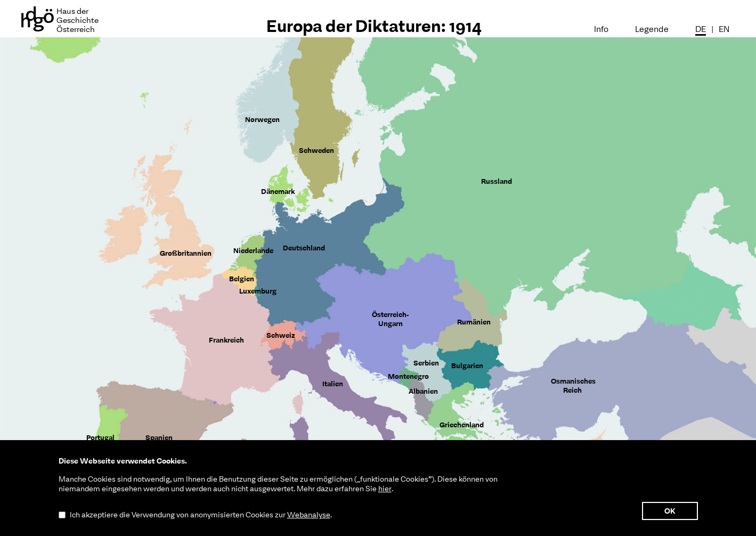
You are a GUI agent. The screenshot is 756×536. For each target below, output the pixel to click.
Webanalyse (309, 515)
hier (385, 489)
